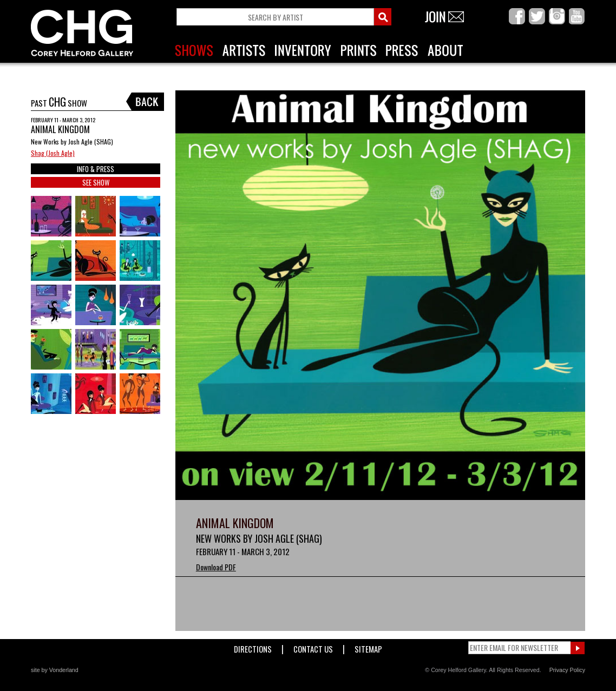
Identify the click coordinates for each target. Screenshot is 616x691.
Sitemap (368, 647)
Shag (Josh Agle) (53, 153)
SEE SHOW (96, 182)
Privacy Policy (567, 670)
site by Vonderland (55, 670)
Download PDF (216, 567)
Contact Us (313, 647)
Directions (253, 647)
